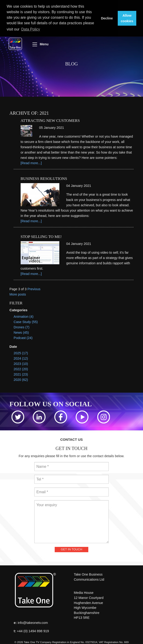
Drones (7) (22, 327)
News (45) (21, 332)
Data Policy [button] (31, 29)
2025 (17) (21, 352)
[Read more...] (31, 162)
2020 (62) (21, 379)
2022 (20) (21, 368)
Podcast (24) (23, 337)
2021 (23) (21, 374)
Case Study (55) (26, 321)
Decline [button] (107, 18)
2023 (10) (21, 363)
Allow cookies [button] (127, 18)
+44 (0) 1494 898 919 (33, 630)
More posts (18, 294)
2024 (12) (21, 358)
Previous (34, 288)
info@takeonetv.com (33, 622)
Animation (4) (24, 316)
